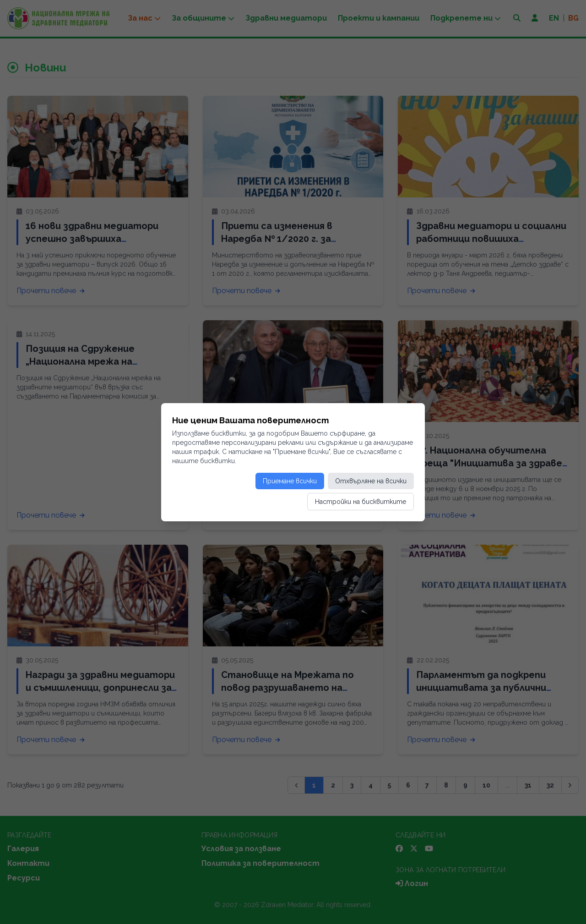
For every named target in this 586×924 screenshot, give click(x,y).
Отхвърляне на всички (371, 481)
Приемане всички (290, 481)
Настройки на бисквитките (361, 502)
